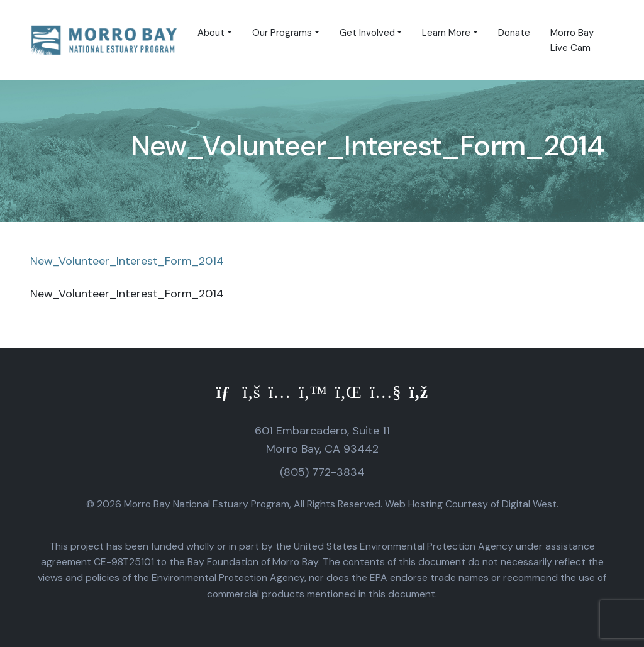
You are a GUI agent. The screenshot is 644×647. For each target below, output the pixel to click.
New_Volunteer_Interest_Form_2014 (127, 261)
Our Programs (282, 33)
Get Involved (367, 33)
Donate (514, 33)
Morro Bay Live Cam (572, 40)
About (211, 33)
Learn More (446, 33)
